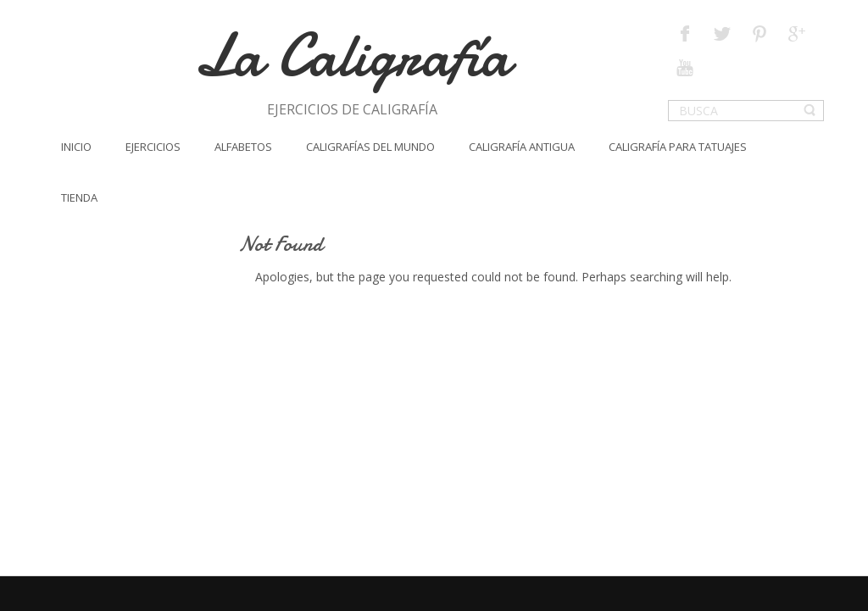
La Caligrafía (352, 56)
